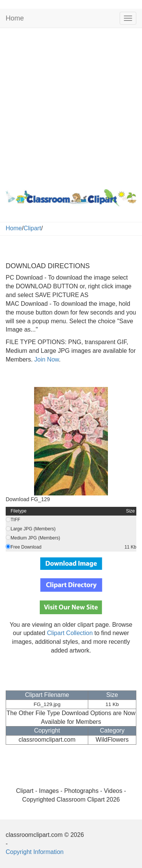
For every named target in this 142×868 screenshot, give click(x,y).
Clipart (32, 228)
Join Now (46, 359)
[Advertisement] (71, 107)
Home (15, 18)
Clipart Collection (70, 633)
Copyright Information (35, 852)
